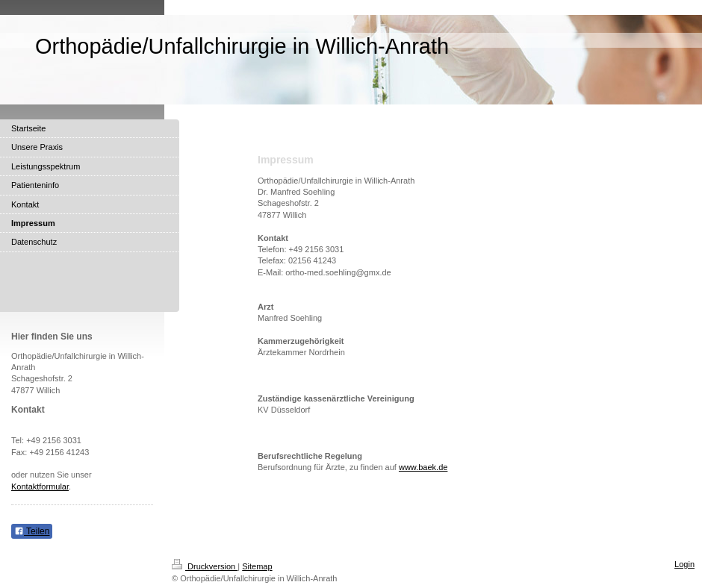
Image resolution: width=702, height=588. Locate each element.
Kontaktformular (40, 487)
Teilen (32, 531)
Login (684, 564)
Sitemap (257, 566)
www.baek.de (423, 467)
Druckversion (205, 566)
